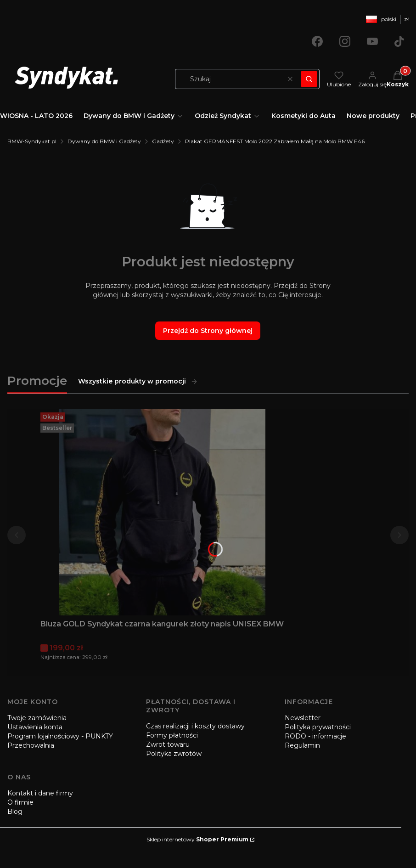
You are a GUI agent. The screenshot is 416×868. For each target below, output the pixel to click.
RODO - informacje (315, 736)
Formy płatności (172, 735)
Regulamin (302, 745)
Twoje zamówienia (37, 718)
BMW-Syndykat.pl (32, 141)
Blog (15, 812)
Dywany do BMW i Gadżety (104, 141)
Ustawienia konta (35, 727)
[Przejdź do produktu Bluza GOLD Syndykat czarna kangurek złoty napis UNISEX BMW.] (162, 512)
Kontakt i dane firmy (40, 793)
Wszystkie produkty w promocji (138, 381)
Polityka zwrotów (174, 754)
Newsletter (303, 718)
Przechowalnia (31, 745)
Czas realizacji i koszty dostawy (195, 726)
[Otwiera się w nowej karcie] (317, 41)
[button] (309, 79)
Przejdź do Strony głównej (208, 331)
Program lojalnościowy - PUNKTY (60, 736)
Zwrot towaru (168, 744)
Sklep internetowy (197, 839)
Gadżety (163, 141)
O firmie (20, 802)
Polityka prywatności (318, 727)
